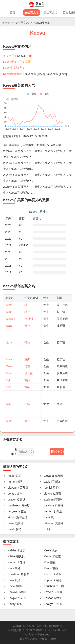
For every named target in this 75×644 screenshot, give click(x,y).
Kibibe (12, 556)
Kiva (47, 562)
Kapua (48, 580)
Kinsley (10, 319)
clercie (48, 494)
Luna (9, 359)
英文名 (6, 23)
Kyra (9, 326)
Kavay (12, 604)
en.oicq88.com (58, 630)
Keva (11, 568)
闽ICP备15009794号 (50, 626)
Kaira (9, 421)
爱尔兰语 (62, 305)
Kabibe (12, 550)
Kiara (9, 373)
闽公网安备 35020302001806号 (27, 630)
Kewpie (12, 598)
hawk (47, 517)
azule (47, 482)
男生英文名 (51, 12)
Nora (9, 343)
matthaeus (14, 505)
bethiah (48, 511)
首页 (12, 12)
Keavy (48, 568)
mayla (11, 529)
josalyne (49, 505)
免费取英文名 (12, 440)
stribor (12, 517)
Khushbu (49, 586)
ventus (12, 494)
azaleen (49, 500)
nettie (11, 476)
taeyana (49, 476)
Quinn (10, 366)
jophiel (48, 488)
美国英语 (62, 319)
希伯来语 (62, 380)
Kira (8, 312)
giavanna (13, 488)
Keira (9, 305)
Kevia (11, 586)
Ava (8, 404)
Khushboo (14, 574)
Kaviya (48, 574)
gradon (12, 500)
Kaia (9, 387)
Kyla (9, 380)
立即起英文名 (57, 452)
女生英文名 (32, 12)
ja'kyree (12, 511)
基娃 (28, 62)
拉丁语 (61, 312)
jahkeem (49, 523)
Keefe (48, 550)
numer (12, 482)
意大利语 (62, 421)
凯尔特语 (62, 366)
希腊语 (61, 387)
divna (11, 523)
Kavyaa (49, 592)
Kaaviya (13, 592)
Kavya (48, 556)
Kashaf (48, 598)
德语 (60, 404)
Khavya (49, 604)
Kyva (11, 580)
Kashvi (12, 562)
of (45, 529)
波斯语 (61, 326)
